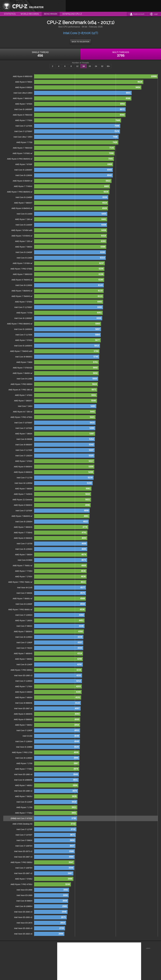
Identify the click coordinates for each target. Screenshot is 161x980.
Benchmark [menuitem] (51, 14)
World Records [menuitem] (30, 14)
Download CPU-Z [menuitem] (72, 14)
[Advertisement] (113, 6)
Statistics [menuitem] (10, 14)
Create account (139, 14)
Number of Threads (81, 63)
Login (156, 14)
